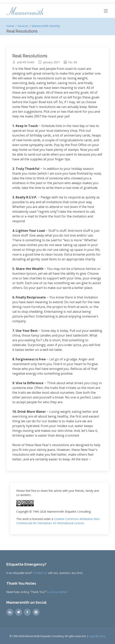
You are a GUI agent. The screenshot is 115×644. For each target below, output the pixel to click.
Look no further (57, 592)
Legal (92, 636)
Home (10, 26)
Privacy (102, 636)
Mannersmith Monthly (46, 26)
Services (23, 26)
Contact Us (40, 573)
